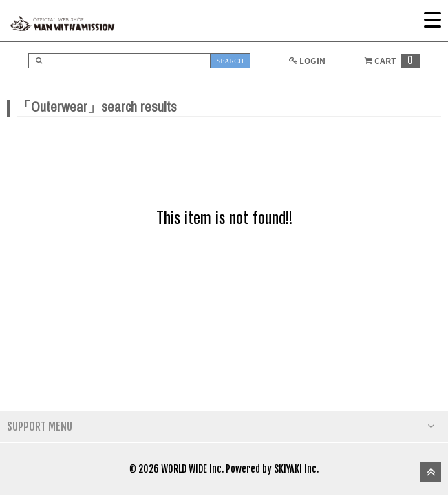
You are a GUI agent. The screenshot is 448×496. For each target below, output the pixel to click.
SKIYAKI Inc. (296, 469)
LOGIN (306, 61)
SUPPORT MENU (221, 426)
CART (391, 61)
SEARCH (230, 61)
